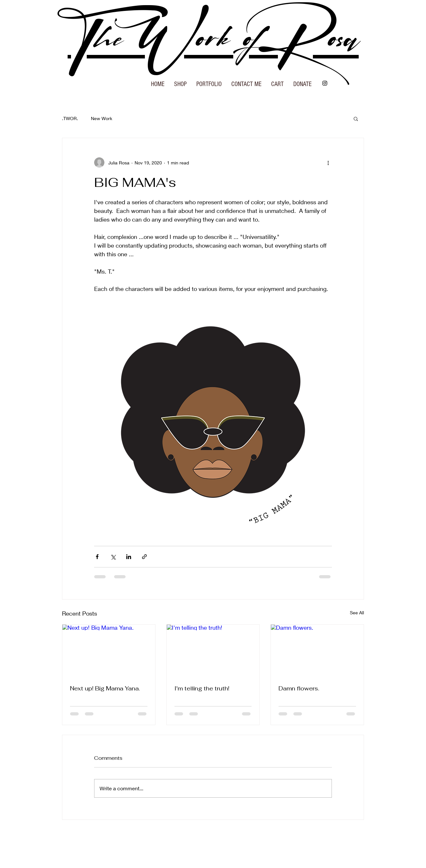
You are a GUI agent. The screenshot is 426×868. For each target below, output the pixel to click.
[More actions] (328, 162)
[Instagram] (325, 83)
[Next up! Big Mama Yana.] (109, 651)
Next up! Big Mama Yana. (105, 688)
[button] (180, 82)
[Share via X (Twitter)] (113, 557)
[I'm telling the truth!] (213, 651)
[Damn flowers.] (317, 651)
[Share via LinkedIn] (129, 557)
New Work (102, 118)
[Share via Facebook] (97, 557)
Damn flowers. (299, 688)
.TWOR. (70, 118)
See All (357, 613)
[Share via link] (144, 557)
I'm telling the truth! (202, 688)
